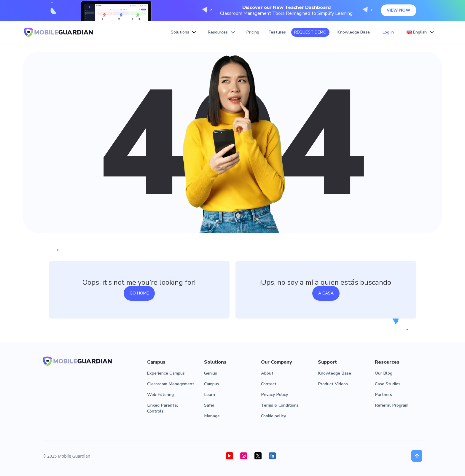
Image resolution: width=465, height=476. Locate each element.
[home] (58, 32)
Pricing (253, 32)
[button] (184, 32)
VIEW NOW (399, 10)
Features (277, 32)
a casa (326, 293)
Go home (139, 293)
